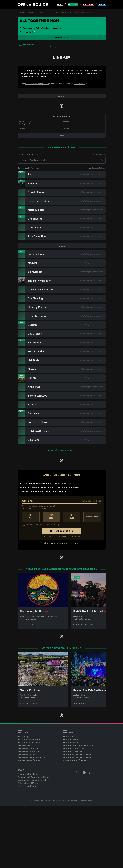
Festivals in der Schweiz (29, 802)
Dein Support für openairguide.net (34, 840)
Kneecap (48, 73)
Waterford (29, 32)
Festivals (33, 13)
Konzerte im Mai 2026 (73, 814)
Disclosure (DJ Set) (92, 73)
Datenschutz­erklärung (28, 846)
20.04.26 (35, 186)
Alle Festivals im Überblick (30, 823)
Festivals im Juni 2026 (28, 814)
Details (62, 166)
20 (51, 579)
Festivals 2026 (24, 808)
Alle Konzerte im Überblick (75, 823)
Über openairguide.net (28, 837)
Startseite (22, 13)
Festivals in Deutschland (29, 805)
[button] (62, 38)
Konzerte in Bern (71, 805)
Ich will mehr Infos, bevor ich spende (61, 605)
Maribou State (32, 76)
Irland (43, 13)
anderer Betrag (92, 579)
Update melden (99, 186)
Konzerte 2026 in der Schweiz (77, 820)
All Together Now (56, 13)
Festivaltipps (24, 799)
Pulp (37, 73)
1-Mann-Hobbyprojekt (62, 546)
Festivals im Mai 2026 (28, 811)
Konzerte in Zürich (72, 802)
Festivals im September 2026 (31, 820)
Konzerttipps (69, 799)
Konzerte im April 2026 (74, 811)
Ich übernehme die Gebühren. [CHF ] (42, 587)
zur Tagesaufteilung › (97, 199)
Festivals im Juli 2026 (28, 817)
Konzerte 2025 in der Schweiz (77, 817)
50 (72, 579)
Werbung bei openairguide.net (32, 843)
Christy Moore (75, 73)
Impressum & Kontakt (27, 848)
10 (31, 579)
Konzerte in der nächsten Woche (78, 808)
